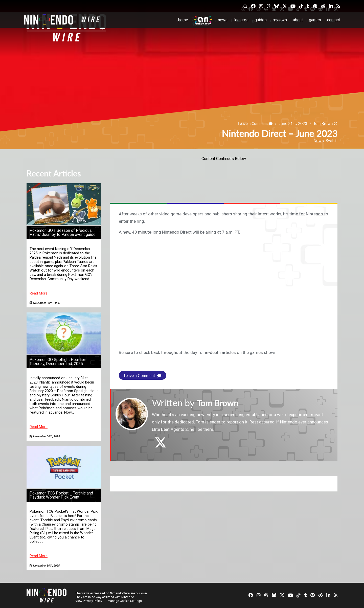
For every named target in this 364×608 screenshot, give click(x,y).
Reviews (280, 20)
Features (241, 20)
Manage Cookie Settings (125, 601)
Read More (39, 293)
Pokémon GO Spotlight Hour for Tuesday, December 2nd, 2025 (57, 362)
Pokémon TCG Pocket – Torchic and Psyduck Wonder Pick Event (61, 495)
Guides (261, 20)
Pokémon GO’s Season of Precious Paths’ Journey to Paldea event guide (63, 232)
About (298, 20)
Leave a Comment (253, 123)
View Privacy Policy (89, 601)
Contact (334, 20)
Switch (332, 141)
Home (183, 20)
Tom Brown (322, 123)
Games (315, 20)
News (223, 20)
